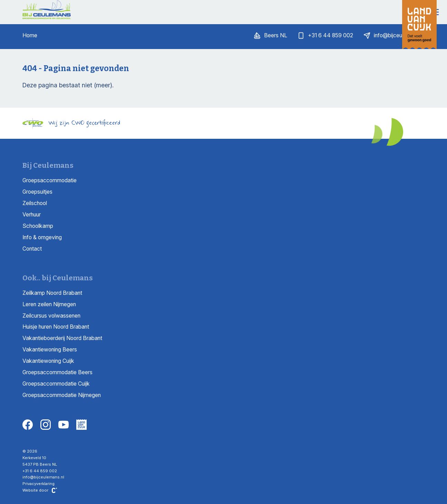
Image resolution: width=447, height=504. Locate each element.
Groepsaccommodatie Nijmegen (62, 395)
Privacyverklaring (38, 484)
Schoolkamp (38, 226)
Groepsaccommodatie (50, 180)
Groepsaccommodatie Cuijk (56, 384)
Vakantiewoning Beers (50, 350)
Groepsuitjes (37, 192)
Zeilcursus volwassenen (51, 316)
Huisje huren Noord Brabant (56, 327)
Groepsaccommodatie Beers (57, 372)
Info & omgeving (42, 237)
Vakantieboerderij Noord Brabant (62, 338)
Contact (32, 249)
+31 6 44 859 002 (40, 471)
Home (30, 35)
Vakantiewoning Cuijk (48, 361)
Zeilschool (35, 203)
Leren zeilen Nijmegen (49, 304)
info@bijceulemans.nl (43, 477)
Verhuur (32, 215)
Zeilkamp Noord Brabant (52, 293)
